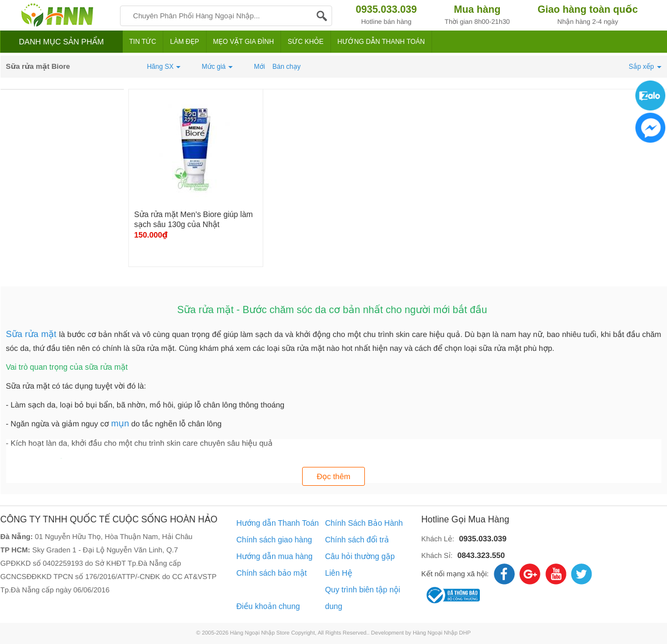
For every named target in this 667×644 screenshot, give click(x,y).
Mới (259, 67)
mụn (120, 424)
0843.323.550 (481, 555)
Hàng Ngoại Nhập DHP (442, 633)
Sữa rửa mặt (33, 334)
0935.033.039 (483, 539)
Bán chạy (287, 67)
